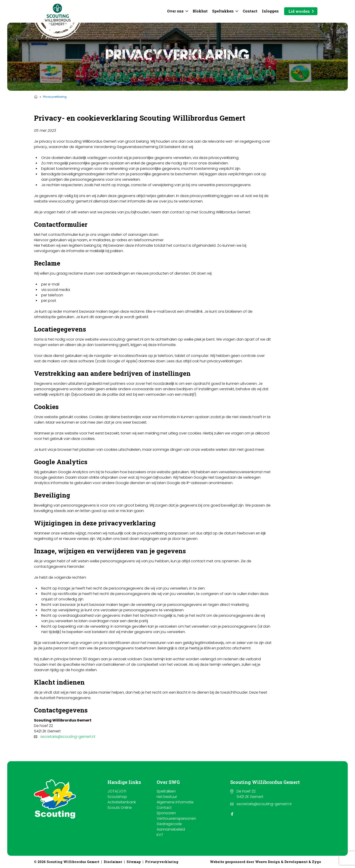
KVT (160, 835)
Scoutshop (117, 797)
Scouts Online (120, 808)
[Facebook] (232, 814)
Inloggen (270, 11)
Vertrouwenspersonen (176, 818)
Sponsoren (166, 813)
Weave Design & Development (281, 862)
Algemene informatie (175, 802)
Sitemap (134, 862)
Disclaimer (113, 862)
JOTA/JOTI (117, 791)
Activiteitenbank (122, 802)
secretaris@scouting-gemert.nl (68, 737)
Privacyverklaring (162, 862)
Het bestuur (167, 797)
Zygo (317, 862)
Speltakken (223, 11)
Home (36, 97)
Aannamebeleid (171, 829)
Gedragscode (169, 824)
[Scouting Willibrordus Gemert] (58, 15)
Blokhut (200, 11)
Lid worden (299, 11)
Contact (250, 11)
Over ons (175, 11)
